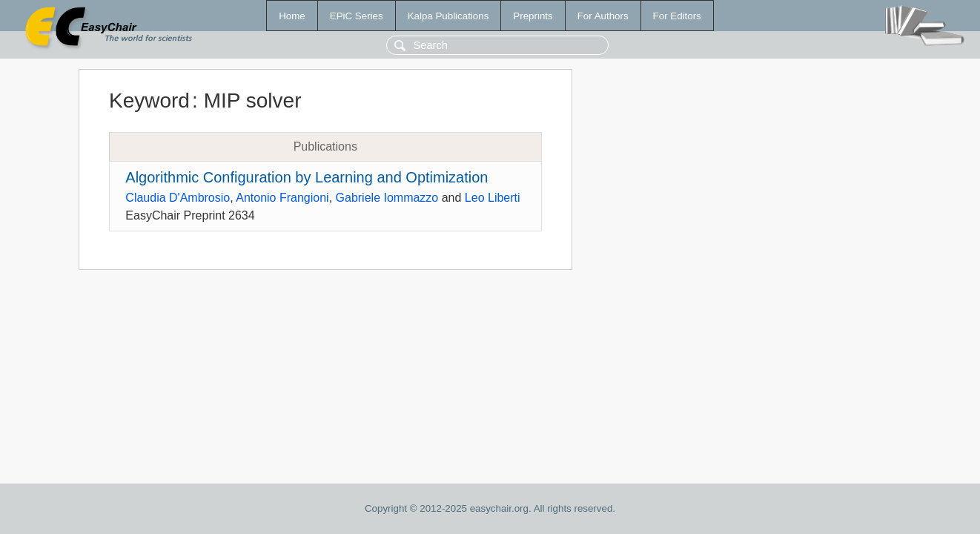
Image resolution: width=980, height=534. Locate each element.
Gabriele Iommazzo (387, 198)
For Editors (677, 16)
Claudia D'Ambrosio (178, 198)
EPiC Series (357, 16)
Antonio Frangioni (282, 198)
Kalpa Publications (448, 16)
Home (292, 16)
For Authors (603, 16)
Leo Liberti (493, 198)
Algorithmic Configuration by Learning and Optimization (307, 177)
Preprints (533, 16)
